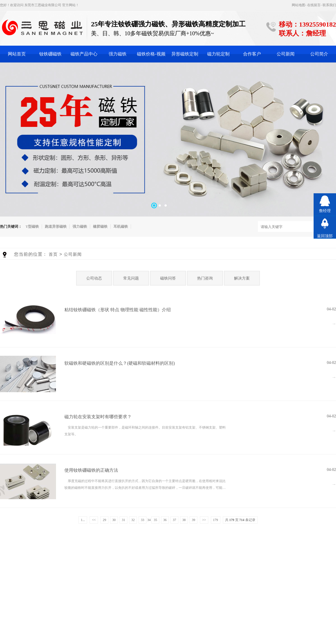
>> (204, 520)
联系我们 (329, 5)
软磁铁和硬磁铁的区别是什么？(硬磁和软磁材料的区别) (120, 363)
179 (216, 520)
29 (104, 520)
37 (174, 520)
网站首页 (17, 54)
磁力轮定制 (218, 54)
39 (193, 520)
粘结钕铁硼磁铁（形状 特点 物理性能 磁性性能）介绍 (118, 310)
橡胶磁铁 (100, 226)
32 (133, 520)
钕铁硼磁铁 (50, 54)
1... (83, 520)
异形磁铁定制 (185, 54)
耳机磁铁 (121, 226)
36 (165, 520)
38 (184, 520)
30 (114, 520)
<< (94, 520)
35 (155, 520)
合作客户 (252, 54)
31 (123, 520)
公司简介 (319, 54)
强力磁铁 (118, 54)
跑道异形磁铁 (56, 226)
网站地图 (298, 5)
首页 (53, 254)
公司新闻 (286, 54)
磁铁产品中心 (84, 54)
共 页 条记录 (240, 520)
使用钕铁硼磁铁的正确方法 (91, 470)
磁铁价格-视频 (151, 54)
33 (143, 520)
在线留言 (314, 5)
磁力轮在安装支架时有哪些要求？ (98, 417)
